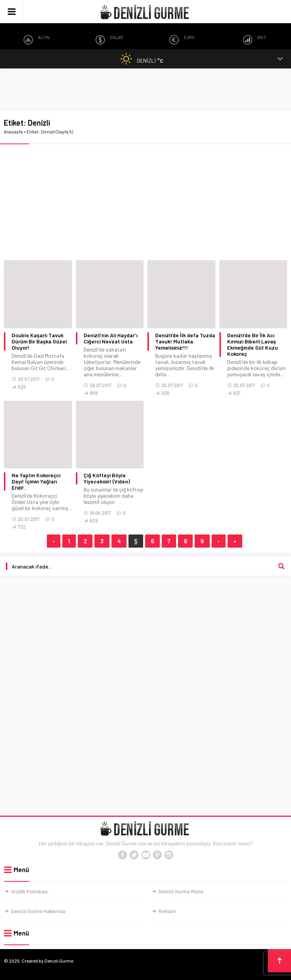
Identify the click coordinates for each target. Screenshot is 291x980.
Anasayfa (13, 131)
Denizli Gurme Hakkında (38, 911)
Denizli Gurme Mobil (181, 891)
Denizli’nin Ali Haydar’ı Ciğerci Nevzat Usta (110, 338)
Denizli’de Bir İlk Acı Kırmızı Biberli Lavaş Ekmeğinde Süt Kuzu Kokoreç (252, 345)
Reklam (167, 911)
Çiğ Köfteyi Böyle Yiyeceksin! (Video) (107, 478)
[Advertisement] (145, 90)
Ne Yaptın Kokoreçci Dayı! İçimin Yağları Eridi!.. (36, 481)
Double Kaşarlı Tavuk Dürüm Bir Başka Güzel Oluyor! (39, 341)
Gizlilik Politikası (30, 891)
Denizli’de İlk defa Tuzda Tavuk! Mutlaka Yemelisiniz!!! (185, 341)
